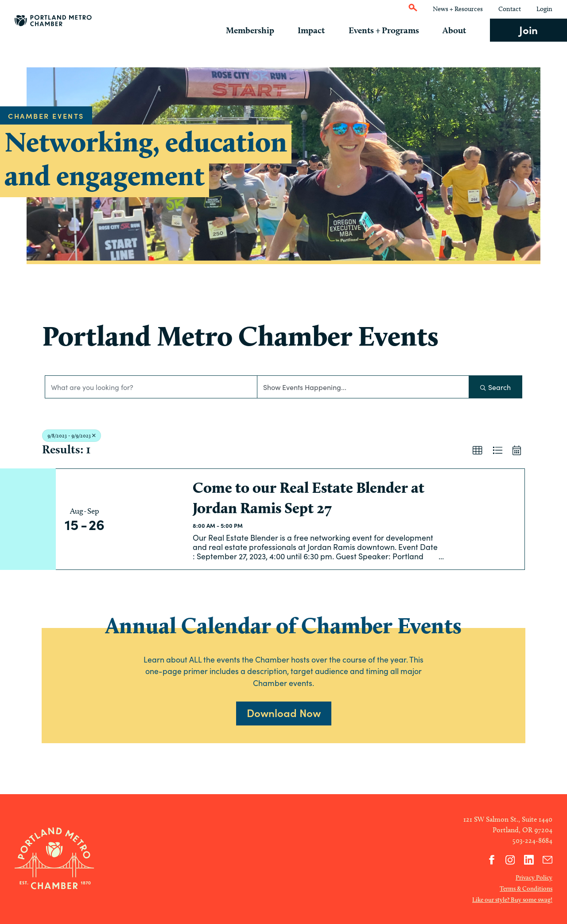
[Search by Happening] (363, 387)
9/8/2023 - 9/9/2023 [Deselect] (72, 435)
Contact (510, 9)
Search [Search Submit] (495, 387)
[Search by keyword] (151, 387)
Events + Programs (390, 30)
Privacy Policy (534, 877)
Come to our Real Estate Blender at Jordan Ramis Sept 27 (309, 498)
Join (528, 29)
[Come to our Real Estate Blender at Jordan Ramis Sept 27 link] (149, 519)
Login (544, 9)
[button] (478, 451)
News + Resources (458, 9)
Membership (262, 30)
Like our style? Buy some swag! (512, 900)
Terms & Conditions (526, 889)
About (458, 30)
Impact (321, 30)
